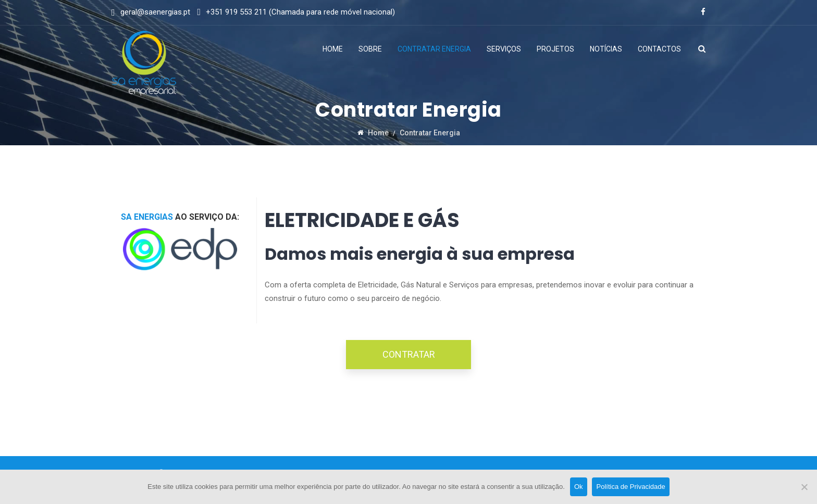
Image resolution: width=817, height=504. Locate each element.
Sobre (370, 49)
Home (333, 49)
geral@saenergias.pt (155, 12)
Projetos (555, 49)
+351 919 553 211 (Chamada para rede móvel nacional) (300, 12)
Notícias (606, 49)
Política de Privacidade (631, 487)
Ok (579, 487)
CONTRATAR (409, 354)
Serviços (504, 49)
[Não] (804, 487)
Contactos (659, 49)
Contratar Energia (434, 49)
